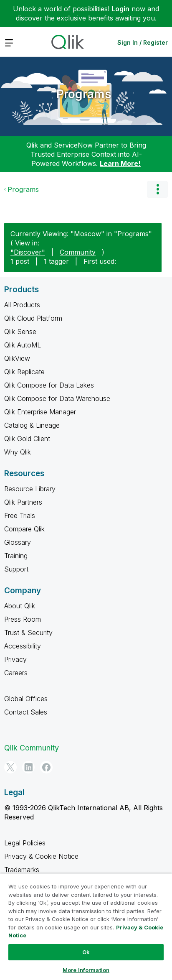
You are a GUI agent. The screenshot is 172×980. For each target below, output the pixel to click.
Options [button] (157, 189)
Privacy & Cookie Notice (41, 856)
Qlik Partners (23, 502)
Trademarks (22, 870)
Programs (84, 94)
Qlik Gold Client (27, 439)
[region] (86, 927)
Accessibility (23, 646)
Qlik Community (32, 748)
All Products (22, 305)
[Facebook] (46, 767)
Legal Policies (25, 843)
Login (120, 9)
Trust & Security (28, 633)
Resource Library (30, 489)
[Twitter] (10, 767)
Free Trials (20, 516)
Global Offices (26, 699)
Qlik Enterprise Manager (40, 412)
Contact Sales (26, 712)
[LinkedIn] (28, 767)
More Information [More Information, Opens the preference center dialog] (86, 970)
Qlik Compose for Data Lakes (49, 385)
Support (16, 569)
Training (16, 556)
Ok (86, 952)
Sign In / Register (143, 42)
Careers (16, 673)
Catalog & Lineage (32, 425)
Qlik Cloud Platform (33, 318)
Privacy (15, 659)
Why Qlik (18, 452)
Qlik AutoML (23, 345)
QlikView (17, 358)
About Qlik (20, 606)
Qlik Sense (20, 332)
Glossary (18, 542)
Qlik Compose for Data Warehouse (57, 398)
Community (78, 252)
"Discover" (28, 252)
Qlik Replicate (24, 372)
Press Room (23, 619)
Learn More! (120, 163)
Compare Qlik (24, 529)
